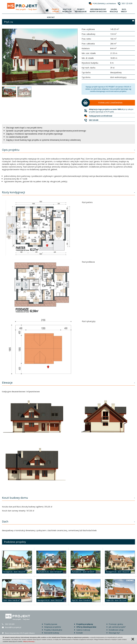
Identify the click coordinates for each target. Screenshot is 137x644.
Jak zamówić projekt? (117, 627)
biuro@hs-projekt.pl (13, 627)
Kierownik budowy (52, 633)
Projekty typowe (51, 624)
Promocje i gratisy (116, 624)
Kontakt (80, 633)
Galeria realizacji (83, 630)
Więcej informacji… (29, 641)
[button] (5, 57)
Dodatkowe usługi (116, 630)
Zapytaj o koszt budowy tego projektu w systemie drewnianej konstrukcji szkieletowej (43, 140)
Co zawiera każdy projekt (17, 137)
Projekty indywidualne (53, 630)
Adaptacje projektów (53, 627)
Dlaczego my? (114, 633)
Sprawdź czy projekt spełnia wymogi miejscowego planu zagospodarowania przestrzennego (46, 131)
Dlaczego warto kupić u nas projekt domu (24, 128)
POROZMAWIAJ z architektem (104, 3)
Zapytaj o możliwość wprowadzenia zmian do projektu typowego (34, 134)
